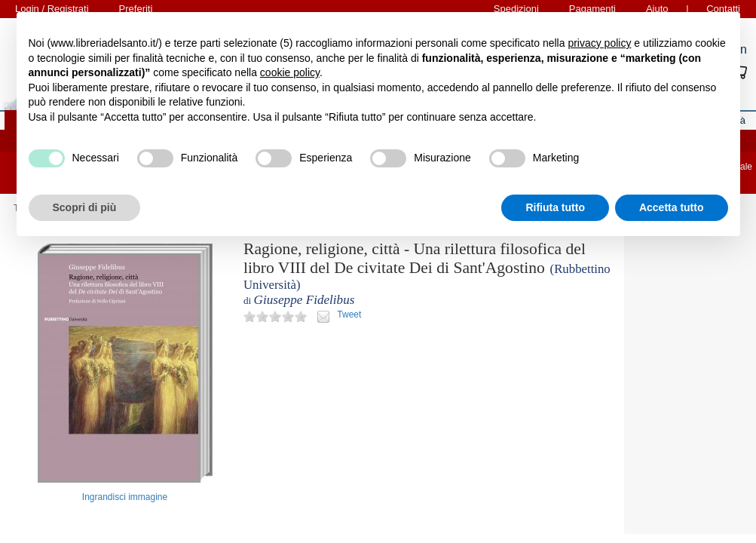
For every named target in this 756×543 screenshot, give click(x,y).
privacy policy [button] (599, 43)
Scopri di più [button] (85, 207)
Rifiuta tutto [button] (555, 207)
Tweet (349, 314)
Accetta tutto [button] (672, 207)
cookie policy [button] (290, 72)
